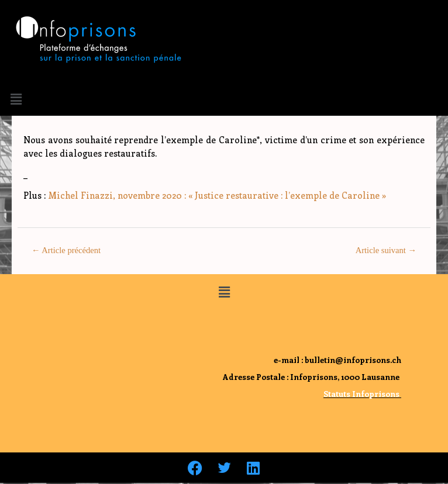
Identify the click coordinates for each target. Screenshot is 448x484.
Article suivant (386, 250)
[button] (16, 99)
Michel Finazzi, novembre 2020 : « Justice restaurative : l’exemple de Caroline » (217, 195)
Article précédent (66, 250)
